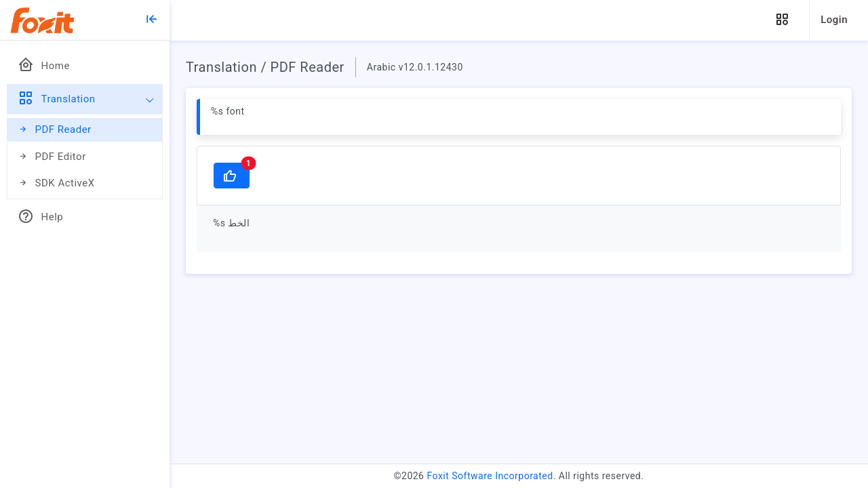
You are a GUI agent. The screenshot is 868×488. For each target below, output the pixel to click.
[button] (782, 20)
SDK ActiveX (56, 183)
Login (834, 20)
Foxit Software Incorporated (490, 476)
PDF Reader (55, 130)
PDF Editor (52, 157)
